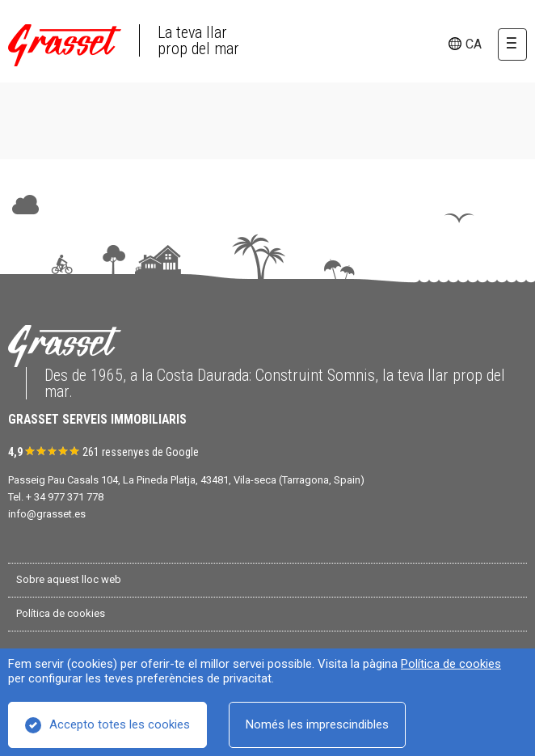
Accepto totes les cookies (120, 724)
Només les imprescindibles (317, 724)
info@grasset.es (47, 514)
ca (474, 44)
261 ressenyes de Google (141, 452)
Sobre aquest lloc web (69, 579)
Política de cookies (451, 664)
